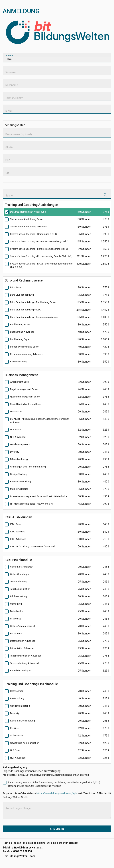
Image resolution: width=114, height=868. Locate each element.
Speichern (57, 829)
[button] (57, 60)
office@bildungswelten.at (27, 848)
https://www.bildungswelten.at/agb (57, 793)
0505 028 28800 (23, 851)
